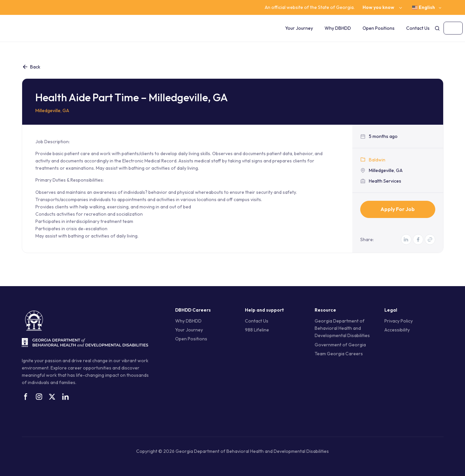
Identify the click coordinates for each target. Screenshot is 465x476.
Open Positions (379, 28)
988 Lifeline (257, 330)
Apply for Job (398, 209)
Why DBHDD (338, 28)
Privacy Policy (399, 321)
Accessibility (397, 330)
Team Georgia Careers (339, 354)
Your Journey (299, 28)
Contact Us (418, 28)
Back (31, 67)
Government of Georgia (340, 345)
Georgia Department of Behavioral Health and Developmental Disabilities (342, 328)
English (424, 7)
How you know (378, 7)
